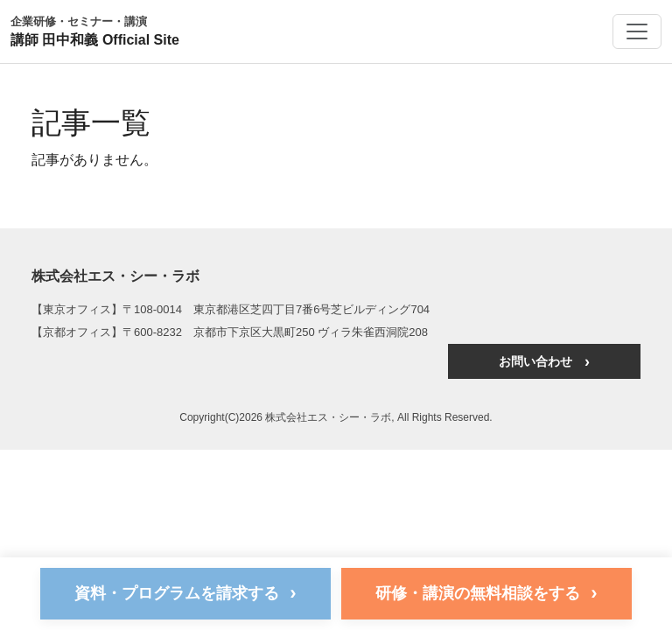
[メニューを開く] (637, 31)
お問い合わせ (544, 361)
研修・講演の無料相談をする (486, 593)
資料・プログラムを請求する (185, 593)
